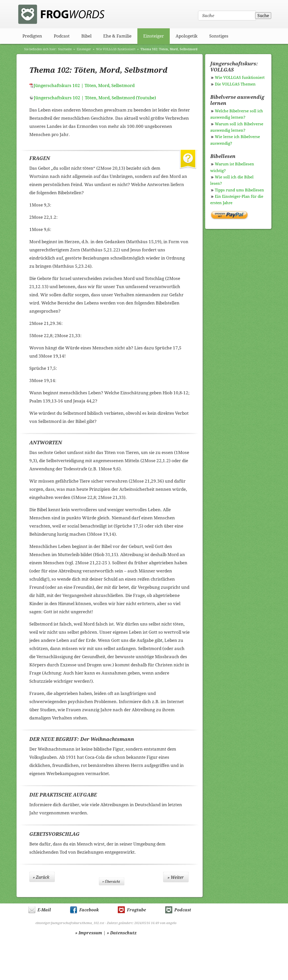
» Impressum (89, 933)
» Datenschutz (122, 933)
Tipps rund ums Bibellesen (239, 190)
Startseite (65, 49)
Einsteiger (154, 36)
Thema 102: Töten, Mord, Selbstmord (169, 49)
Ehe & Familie (117, 36)
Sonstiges (219, 36)
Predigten (32, 36)
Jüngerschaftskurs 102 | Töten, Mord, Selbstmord (84, 85)
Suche (263, 16)
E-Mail (44, 910)
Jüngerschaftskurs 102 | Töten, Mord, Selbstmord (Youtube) (95, 98)
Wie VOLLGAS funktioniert (116, 49)
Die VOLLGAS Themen (235, 84)
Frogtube (136, 910)
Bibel (86, 36)
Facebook (89, 910)
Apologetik (187, 36)
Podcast (62, 36)
